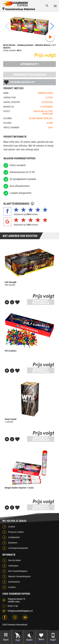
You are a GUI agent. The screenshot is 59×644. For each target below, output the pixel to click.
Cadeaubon (13, 566)
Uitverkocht (30, 64)
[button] (52, 26)
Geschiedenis (14, 582)
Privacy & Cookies (16, 532)
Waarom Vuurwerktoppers (20, 576)
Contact (12, 527)
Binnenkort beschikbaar (30, 75)
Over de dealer (14, 560)
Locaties (12, 587)
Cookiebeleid (14, 537)
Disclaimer (13, 543)
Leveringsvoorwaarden (18, 548)
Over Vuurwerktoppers (18, 571)
